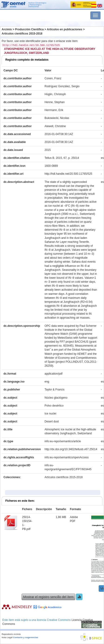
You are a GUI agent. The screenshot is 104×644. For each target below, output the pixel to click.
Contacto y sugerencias (26, 637)
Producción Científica (29, 29)
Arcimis (7, 29)
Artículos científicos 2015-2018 (22, 34)
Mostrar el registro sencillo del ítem (48, 597)
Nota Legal (7, 637)
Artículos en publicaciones (65, 29)
